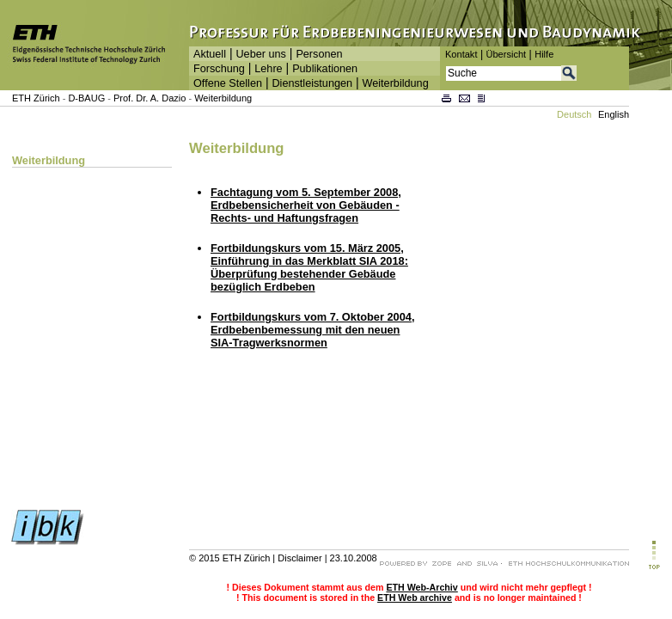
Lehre (268, 69)
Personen (319, 54)
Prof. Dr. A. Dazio (150, 98)
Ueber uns (260, 54)
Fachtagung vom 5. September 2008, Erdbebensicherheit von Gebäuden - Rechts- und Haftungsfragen (306, 205)
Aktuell (210, 54)
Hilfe (544, 54)
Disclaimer (299, 558)
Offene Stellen (228, 83)
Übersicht (506, 54)
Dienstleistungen (312, 83)
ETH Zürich (36, 98)
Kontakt (461, 54)
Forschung (219, 69)
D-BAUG (86, 98)
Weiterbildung (396, 83)
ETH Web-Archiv (422, 587)
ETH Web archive (415, 598)
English (614, 114)
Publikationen (325, 69)
